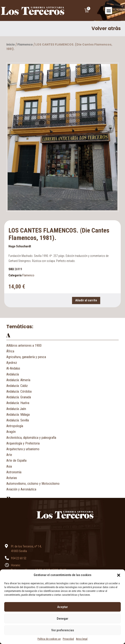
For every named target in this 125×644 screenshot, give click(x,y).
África (10, 351)
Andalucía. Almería (18, 380)
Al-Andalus (13, 368)
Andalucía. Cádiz (17, 386)
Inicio (11, 45)
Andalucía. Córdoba (19, 391)
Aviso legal (82, 639)
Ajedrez (12, 363)
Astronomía (14, 472)
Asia (9, 466)
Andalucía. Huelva (18, 403)
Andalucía (13, 374)
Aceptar (62, 607)
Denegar (62, 619)
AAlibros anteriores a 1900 (24, 346)
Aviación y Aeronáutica (21, 489)
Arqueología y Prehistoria (23, 443)
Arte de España (16, 460)
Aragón (11, 432)
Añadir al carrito (86, 300)
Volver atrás (106, 28)
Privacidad (68, 639)
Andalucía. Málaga (18, 415)
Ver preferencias (63, 630)
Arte (9, 455)
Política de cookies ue (49, 639)
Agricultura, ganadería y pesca (26, 357)
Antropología (15, 426)
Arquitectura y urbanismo (23, 449)
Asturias (12, 478)
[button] (119, 575)
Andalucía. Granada (19, 397)
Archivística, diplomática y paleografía (31, 438)
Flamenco (25, 45)
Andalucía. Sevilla (18, 420)
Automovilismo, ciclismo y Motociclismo (33, 484)
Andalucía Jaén (16, 409)
